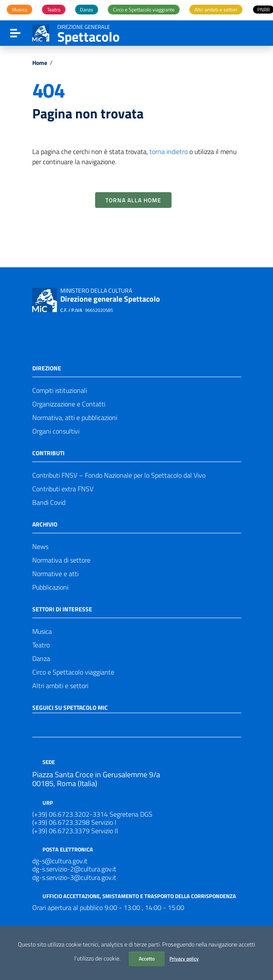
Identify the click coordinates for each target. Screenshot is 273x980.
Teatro (41, 645)
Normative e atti (55, 574)
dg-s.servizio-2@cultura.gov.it (74, 869)
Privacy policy (184, 959)
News (40, 546)
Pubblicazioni (50, 587)
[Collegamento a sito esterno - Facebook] (37, 724)
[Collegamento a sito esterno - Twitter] (53, 724)
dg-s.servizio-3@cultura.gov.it (74, 877)
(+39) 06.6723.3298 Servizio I (74, 822)
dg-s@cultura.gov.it (60, 861)
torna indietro (169, 151)
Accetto (147, 959)
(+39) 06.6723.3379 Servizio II (75, 831)
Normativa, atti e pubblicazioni (75, 417)
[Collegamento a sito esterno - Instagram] (68, 724)
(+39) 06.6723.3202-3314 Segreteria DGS (92, 814)
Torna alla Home (133, 200)
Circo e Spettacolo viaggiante (73, 672)
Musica (42, 631)
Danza (41, 658)
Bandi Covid (49, 502)
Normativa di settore (61, 560)
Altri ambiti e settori (60, 686)
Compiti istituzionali (60, 390)
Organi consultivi (56, 431)
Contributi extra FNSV (63, 489)
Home (40, 63)
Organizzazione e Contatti (69, 404)
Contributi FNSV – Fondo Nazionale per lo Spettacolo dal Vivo (119, 475)
